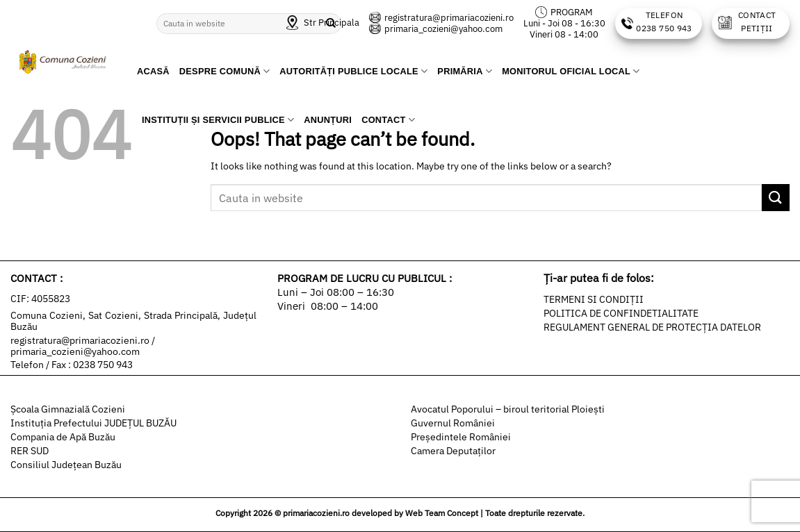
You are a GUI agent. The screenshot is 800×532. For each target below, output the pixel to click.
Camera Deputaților (453, 451)
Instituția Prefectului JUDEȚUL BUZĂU (93, 423)
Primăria (465, 71)
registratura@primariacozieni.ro (441, 18)
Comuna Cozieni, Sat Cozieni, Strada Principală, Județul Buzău (133, 321)
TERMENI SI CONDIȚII (594, 299)
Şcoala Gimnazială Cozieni (68, 409)
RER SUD (30, 451)
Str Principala (323, 23)
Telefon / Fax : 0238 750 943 (72, 365)
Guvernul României (453, 423)
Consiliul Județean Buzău (66, 465)
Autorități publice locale (353, 71)
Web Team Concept (442, 513)
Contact (388, 120)
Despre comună (225, 71)
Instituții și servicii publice (218, 120)
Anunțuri (328, 120)
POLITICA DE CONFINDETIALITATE (621, 313)
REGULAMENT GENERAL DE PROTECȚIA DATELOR (652, 327)
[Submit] (776, 198)
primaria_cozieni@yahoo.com (436, 29)
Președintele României (461, 437)
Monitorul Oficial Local (571, 71)
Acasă (153, 71)
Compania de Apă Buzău (63, 437)
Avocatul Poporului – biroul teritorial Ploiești (508, 409)
